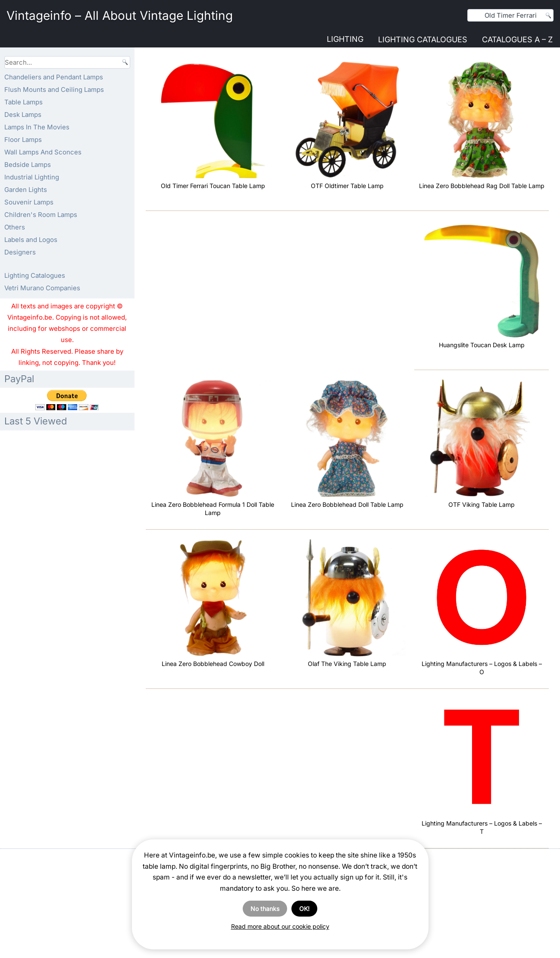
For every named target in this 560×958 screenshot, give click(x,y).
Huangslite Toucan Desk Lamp (482, 345)
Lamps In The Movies (37, 127)
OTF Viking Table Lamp (482, 504)
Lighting (345, 39)
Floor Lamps (23, 140)
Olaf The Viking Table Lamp (347, 664)
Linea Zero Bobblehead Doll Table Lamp (347, 504)
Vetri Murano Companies (42, 288)
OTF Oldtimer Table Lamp (347, 186)
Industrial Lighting (32, 177)
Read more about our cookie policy (280, 926)
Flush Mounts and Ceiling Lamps (54, 90)
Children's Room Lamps (41, 215)
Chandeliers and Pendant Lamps (54, 77)
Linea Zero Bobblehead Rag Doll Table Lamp (482, 186)
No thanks (265, 909)
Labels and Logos (31, 240)
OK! (304, 909)
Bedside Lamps (28, 165)
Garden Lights (26, 190)
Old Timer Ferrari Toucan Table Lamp (213, 186)
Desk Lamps (23, 115)
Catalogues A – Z (517, 39)
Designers (20, 252)
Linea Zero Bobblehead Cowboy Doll (213, 664)
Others (15, 227)
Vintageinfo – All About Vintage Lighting (120, 16)
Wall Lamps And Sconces (43, 152)
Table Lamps (23, 102)
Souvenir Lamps (29, 202)
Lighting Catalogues (423, 39)
